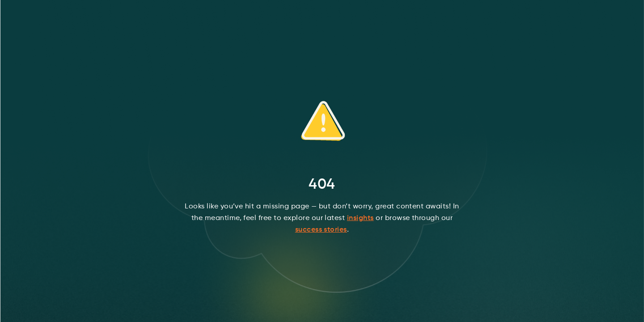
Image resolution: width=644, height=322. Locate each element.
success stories (321, 230)
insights (360, 218)
